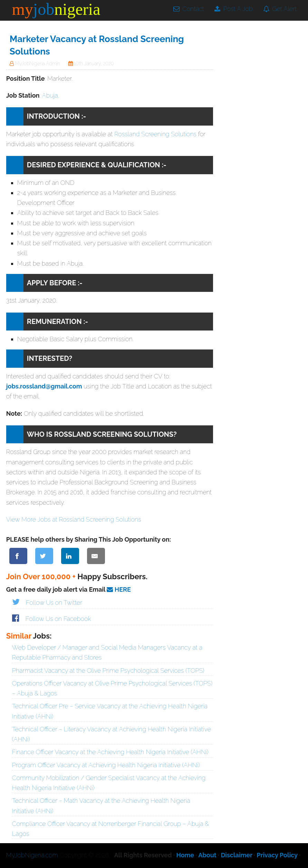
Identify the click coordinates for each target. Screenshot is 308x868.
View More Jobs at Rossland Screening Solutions (74, 519)
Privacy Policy (277, 855)
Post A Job (234, 9)
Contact (189, 9)
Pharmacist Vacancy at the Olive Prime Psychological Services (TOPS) (108, 670)
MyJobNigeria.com (32, 855)
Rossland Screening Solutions (155, 134)
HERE (119, 589)
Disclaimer (236, 855)
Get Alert (280, 9)
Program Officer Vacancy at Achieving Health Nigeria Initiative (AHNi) (106, 765)
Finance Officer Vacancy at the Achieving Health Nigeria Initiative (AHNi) (110, 752)
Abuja (50, 95)
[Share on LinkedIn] (70, 556)
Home (185, 855)
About (207, 855)
